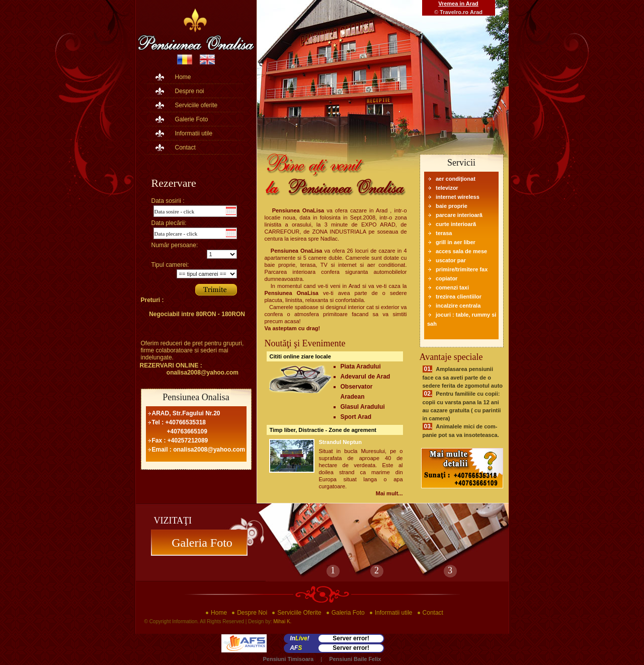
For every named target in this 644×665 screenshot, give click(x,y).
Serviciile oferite (196, 105)
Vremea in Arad (458, 4)
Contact (185, 147)
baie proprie (452, 206)
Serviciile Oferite (299, 613)
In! (300, 638)
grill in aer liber (456, 242)
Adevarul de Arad (366, 377)
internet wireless (458, 197)
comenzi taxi (452, 287)
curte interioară (456, 224)
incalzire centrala (458, 306)
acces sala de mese (461, 251)
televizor (447, 188)
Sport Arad (356, 417)
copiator (447, 278)
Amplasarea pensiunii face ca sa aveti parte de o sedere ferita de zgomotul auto (463, 377)
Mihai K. (282, 621)
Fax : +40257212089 (180, 440)
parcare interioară (459, 215)
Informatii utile (194, 133)
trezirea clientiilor (459, 297)
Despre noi (190, 91)
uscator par (451, 260)
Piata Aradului (361, 366)
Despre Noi (252, 613)
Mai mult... (389, 493)
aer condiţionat (456, 179)
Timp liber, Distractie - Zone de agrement (323, 430)
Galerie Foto (192, 119)
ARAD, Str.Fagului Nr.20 (186, 413)
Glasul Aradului (363, 407)
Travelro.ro (454, 12)
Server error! (351, 638)
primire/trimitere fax (462, 269)
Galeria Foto (199, 543)
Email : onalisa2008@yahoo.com (199, 450)
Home (183, 77)
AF (296, 648)
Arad (476, 12)
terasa (444, 233)
